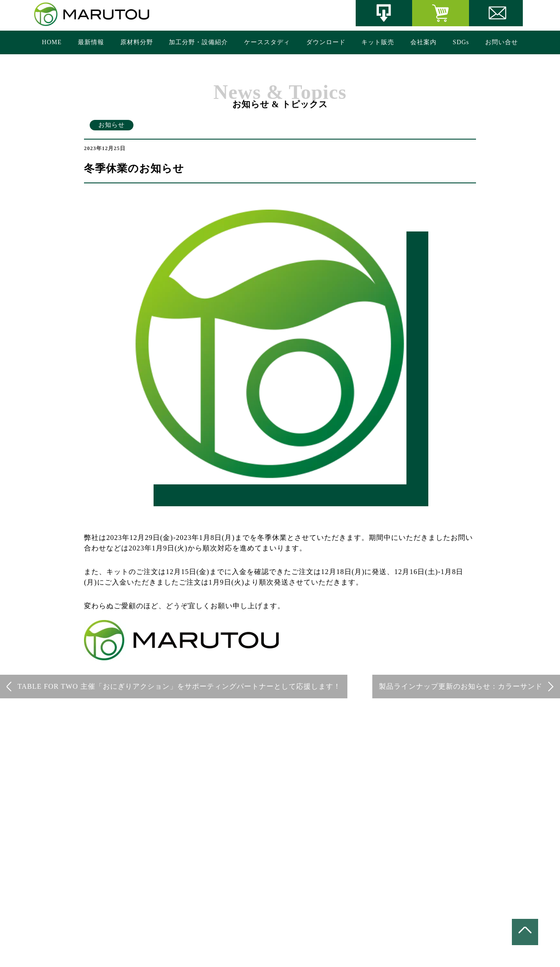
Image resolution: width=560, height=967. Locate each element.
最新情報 (91, 42)
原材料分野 (137, 42)
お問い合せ (502, 42)
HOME (52, 42)
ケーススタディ (267, 42)
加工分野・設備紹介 (198, 42)
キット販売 (378, 42)
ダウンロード (326, 42)
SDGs (461, 42)
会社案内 (423, 42)
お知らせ (112, 125)
